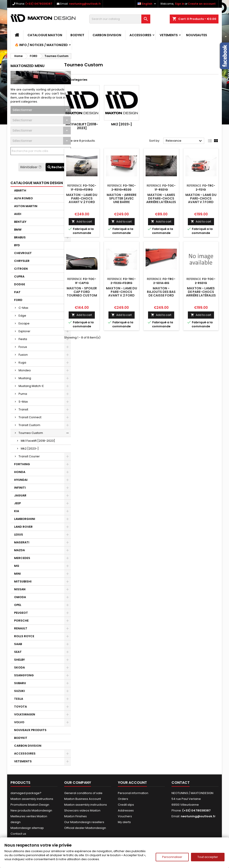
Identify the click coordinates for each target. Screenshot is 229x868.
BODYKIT (77, 35)
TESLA (19, 699)
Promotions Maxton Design (30, 805)
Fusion (23, 355)
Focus (23, 347)
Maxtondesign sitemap (27, 828)
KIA (17, 511)
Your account (132, 783)
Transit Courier (29, 456)
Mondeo (25, 370)
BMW (18, 230)
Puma (23, 394)
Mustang (25, 378)
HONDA (20, 472)
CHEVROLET (23, 253)
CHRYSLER (22, 261)
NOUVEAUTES (197, 35)
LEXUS (19, 535)
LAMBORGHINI (25, 519)
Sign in (180, 4)
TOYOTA (20, 707)
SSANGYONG (24, 675)
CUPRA (19, 276)
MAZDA (19, 550)
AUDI (18, 214)
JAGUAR (20, 495)
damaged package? (26, 793)
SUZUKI (19, 691)
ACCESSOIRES (140, 35)
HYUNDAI (21, 480)
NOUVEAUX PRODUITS (30, 730)
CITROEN (21, 269)
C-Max (23, 308)
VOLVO (19, 722)
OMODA (20, 597)
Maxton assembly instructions (32, 799)
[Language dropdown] (147, 4)
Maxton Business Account (83, 799)
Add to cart (82, 222)
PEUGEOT (21, 613)
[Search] (120, 19)
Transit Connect (30, 417)
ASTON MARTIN (26, 206)
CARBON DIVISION (107, 35)
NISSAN (20, 589)
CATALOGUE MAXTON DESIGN (37, 183)
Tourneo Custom (31, 433)
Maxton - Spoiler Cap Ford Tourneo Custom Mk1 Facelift (82, 294)
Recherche (58, 167)
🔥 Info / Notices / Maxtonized (41, 45)
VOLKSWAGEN (25, 714)
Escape (24, 323)
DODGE (20, 284)
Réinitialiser (31, 167)
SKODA (19, 667)
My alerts (124, 822)
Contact (181, 783)
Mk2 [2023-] (30, 449)
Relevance (184, 141)
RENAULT (21, 628)
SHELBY (19, 660)
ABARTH (20, 190)
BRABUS (20, 237)
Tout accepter (208, 857)
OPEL (18, 605)
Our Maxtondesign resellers (84, 822)
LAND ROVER (23, 527)
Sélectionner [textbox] (22, 110)
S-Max (23, 402)
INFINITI (20, 488)
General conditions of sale (83, 793)
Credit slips (126, 805)
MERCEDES (22, 558)
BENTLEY (20, 222)
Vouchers (125, 816)
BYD (17, 245)
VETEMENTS (169, 35)
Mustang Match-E (31, 386)
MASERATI (22, 542)
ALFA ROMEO (23, 198)
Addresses (126, 810)
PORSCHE (21, 621)
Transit (23, 409)
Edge (22, 316)
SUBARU (20, 683)
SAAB (18, 644)
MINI (17, 574)
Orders (123, 799)
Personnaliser (172, 857)
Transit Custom (29, 425)
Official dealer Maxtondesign (85, 828)
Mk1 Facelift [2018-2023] (38, 441)
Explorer (24, 331)
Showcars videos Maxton (82, 810)
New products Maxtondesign (31, 810)
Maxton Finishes (75, 816)
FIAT (17, 292)
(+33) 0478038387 (39, 4)
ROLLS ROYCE (24, 636)
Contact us (18, 834)
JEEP (17, 503)
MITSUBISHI (23, 581)
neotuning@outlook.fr (85, 4)
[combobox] (41, 110)
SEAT (18, 652)
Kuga (22, 363)
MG (17, 566)
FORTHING (22, 464)
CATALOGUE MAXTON (45, 35)
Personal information (133, 793)
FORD (18, 300)
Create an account (202, 4)
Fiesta (23, 339)
